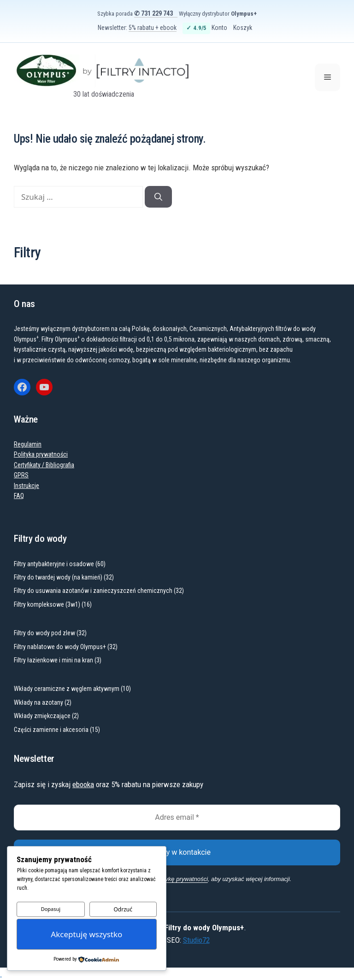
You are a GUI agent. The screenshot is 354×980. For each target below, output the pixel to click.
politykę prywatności (181, 879)
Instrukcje (27, 486)
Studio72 (196, 940)
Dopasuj (51, 909)
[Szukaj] (158, 197)
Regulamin (28, 444)
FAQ (19, 496)
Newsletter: (137, 28)
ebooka (83, 784)
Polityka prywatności (41, 454)
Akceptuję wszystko (86, 934)
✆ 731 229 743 (153, 13)
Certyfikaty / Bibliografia (44, 465)
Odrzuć (123, 909)
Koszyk (243, 28)
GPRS (21, 475)
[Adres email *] (177, 818)
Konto (219, 28)
